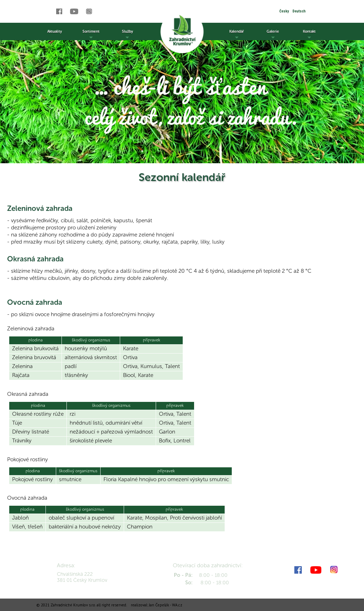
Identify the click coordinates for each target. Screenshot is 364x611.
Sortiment (91, 35)
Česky (284, 11)
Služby (127, 35)
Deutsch (299, 11)
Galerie (273, 35)
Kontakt (309, 35)
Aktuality (55, 31)
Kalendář (237, 35)
